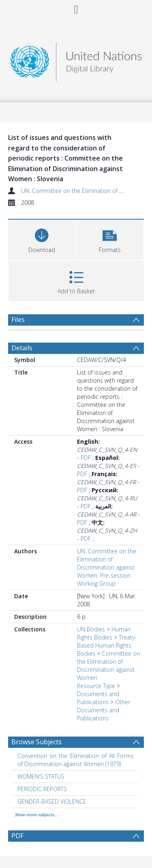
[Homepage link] (76, 60)
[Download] (42, 239)
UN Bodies (91, 629)
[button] (110, 239)
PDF (86, 458)
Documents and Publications (98, 698)
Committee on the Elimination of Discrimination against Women (108, 666)
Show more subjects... (36, 815)
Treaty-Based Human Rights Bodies (107, 645)
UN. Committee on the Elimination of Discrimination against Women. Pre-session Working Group (107, 567)
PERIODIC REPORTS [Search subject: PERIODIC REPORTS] (42, 789)
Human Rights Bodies (104, 633)
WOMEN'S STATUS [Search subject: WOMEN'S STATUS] (41, 776)
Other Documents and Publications (104, 710)
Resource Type (96, 686)
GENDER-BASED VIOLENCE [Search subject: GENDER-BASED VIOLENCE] (52, 801)
